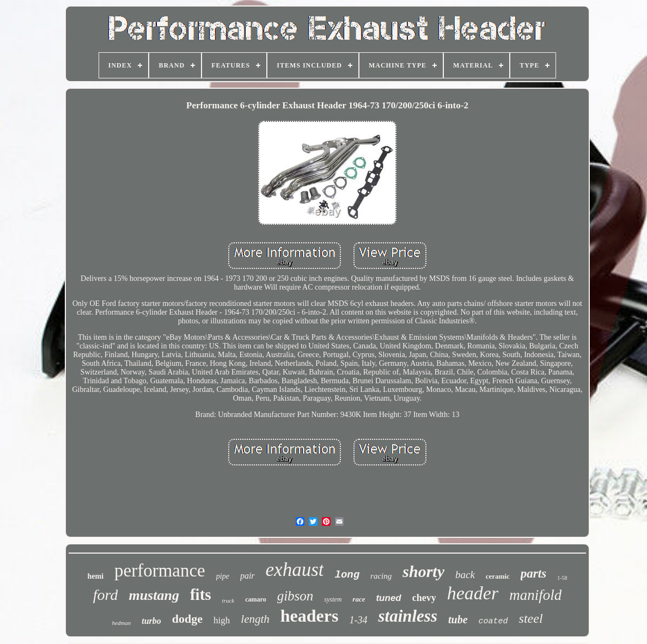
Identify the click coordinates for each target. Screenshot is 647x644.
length (255, 619)
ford (106, 595)
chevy (424, 598)
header (473, 593)
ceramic (498, 576)
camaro (255, 599)
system (333, 599)
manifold (535, 595)
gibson (295, 596)
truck (228, 600)
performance (160, 571)
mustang (154, 595)
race (359, 599)
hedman (121, 623)
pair (248, 576)
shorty (423, 571)
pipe (223, 576)
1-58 (562, 578)
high (222, 620)
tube (458, 620)
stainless (408, 616)
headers (310, 616)
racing (381, 576)
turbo (151, 621)
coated (493, 621)
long (347, 575)
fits (201, 594)
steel (531, 618)
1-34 (358, 620)
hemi (95, 576)
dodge (187, 619)
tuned (388, 598)
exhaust (295, 570)
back (465, 575)
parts (533, 574)
